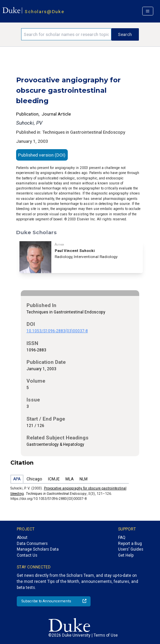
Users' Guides (131, 549)
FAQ (122, 538)
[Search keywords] (66, 34)
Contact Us (27, 555)
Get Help (126, 555)
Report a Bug (130, 544)
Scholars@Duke (44, 11)
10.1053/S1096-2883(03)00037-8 (57, 331)
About (22, 538)
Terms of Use (106, 635)
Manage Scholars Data (38, 549)
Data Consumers (32, 544)
